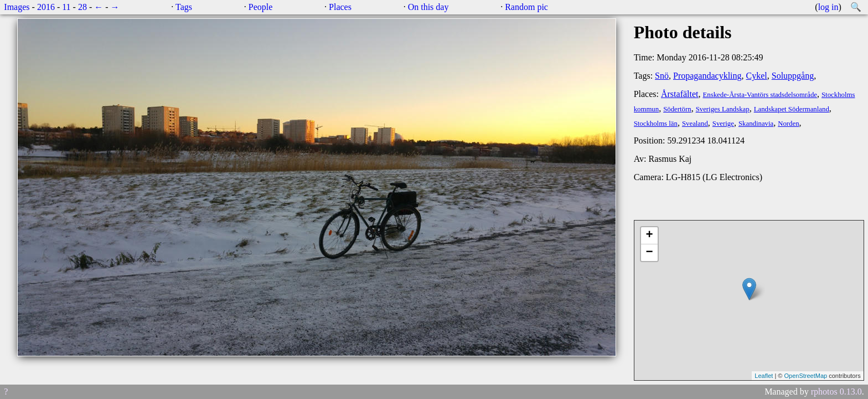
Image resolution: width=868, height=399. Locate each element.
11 (66, 7)
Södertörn (677, 109)
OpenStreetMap (805, 376)
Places (340, 7)
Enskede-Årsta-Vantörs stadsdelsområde (760, 95)
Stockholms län (656, 124)
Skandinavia (756, 124)
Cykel (757, 76)
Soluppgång (793, 76)
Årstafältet (680, 94)
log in (828, 7)
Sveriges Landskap (723, 109)
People (261, 7)
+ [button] (650, 236)
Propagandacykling (707, 76)
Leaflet (764, 376)
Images (17, 7)
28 (82, 7)
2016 (46, 7)
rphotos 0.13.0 (836, 392)
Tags (184, 7)
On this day (428, 7)
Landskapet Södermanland (792, 109)
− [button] (650, 253)
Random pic (526, 7)
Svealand (695, 124)
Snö (662, 76)
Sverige (723, 124)
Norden (788, 124)
